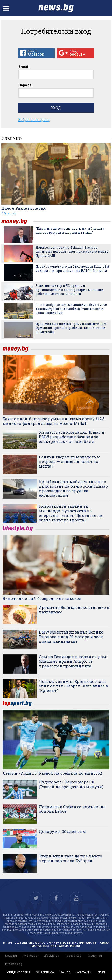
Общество (9, 213)
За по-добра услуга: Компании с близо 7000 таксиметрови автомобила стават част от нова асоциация (71, 309)
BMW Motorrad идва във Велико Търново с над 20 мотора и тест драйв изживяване (71, 637)
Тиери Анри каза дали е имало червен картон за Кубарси (71, 858)
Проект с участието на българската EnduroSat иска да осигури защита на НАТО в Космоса (72, 268)
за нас (65, 973)
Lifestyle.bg (51, 956)
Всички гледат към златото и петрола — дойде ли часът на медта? (69, 461)
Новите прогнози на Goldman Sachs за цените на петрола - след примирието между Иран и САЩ (72, 251)
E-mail (24, 67)
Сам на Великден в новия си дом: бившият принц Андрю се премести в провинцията (73, 661)
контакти (84, 973)
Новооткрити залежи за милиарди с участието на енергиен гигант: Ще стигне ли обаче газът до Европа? (71, 513)
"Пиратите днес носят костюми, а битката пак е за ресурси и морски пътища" (70, 230)
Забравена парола (34, 120)
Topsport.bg (73, 956)
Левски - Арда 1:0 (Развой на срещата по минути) (52, 773)
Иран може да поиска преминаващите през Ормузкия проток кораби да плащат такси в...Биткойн (71, 328)
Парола (25, 85)
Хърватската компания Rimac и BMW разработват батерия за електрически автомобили (72, 437)
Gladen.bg (95, 956)
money (17, 222)
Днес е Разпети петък (23, 208)
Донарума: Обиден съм (62, 831)
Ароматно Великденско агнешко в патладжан (74, 610)
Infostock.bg (14, 964)
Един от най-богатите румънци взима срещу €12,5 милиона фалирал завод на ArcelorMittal (53, 421)
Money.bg (31, 956)
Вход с (37, 53)
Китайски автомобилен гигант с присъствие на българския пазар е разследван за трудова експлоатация (73, 488)
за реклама (45, 973)
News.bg (11, 956)
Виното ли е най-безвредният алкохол (42, 598)
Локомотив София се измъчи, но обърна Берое (72, 809)
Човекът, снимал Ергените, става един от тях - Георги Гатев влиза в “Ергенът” (73, 686)
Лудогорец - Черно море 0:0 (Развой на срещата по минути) (71, 784)
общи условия (19, 973)
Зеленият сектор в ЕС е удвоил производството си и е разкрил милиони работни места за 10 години (69, 290)
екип (101, 973)
